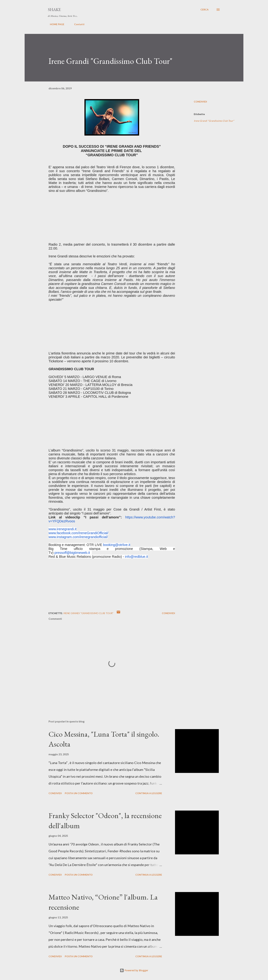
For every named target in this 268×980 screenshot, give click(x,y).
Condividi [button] (200, 102)
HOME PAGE (55, 24)
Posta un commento (79, 793)
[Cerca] (205, 10)
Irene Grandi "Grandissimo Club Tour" (214, 121)
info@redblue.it (136, 557)
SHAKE (54, 9)
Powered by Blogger (134, 970)
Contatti (77, 24)
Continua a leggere (149, 793)
